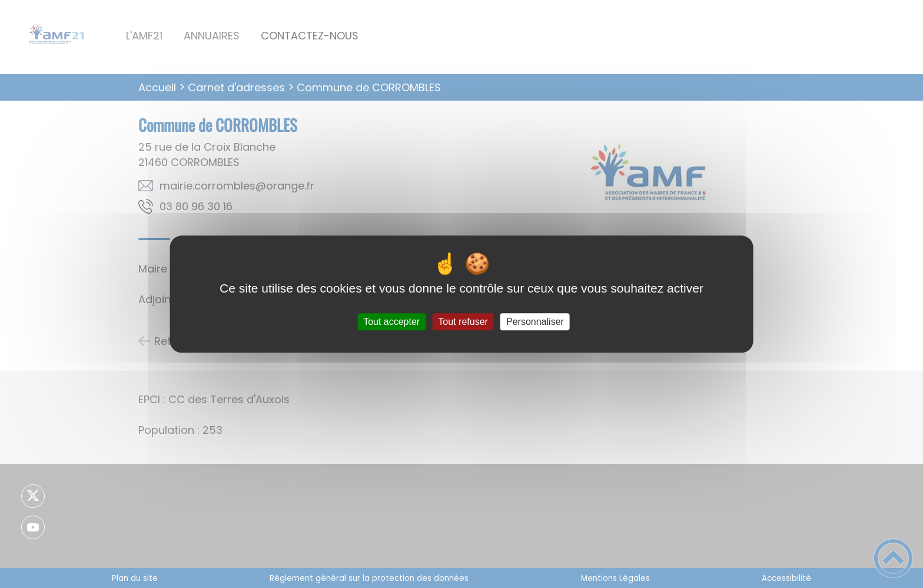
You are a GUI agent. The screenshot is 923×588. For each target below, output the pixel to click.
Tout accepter (391, 322)
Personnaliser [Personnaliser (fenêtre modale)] (535, 322)
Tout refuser (463, 322)
